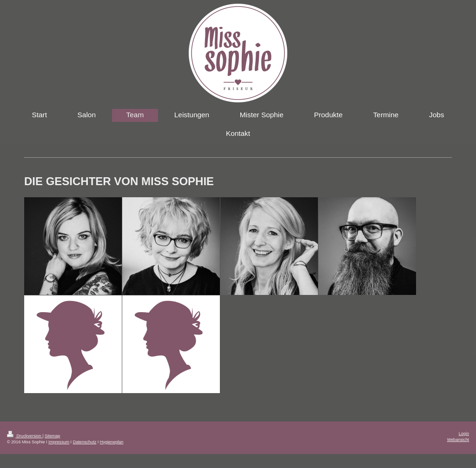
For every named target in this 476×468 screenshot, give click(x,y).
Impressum (59, 442)
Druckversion (25, 436)
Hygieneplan (112, 442)
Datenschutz (85, 442)
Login (464, 434)
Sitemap (52, 436)
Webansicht (458, 440)
